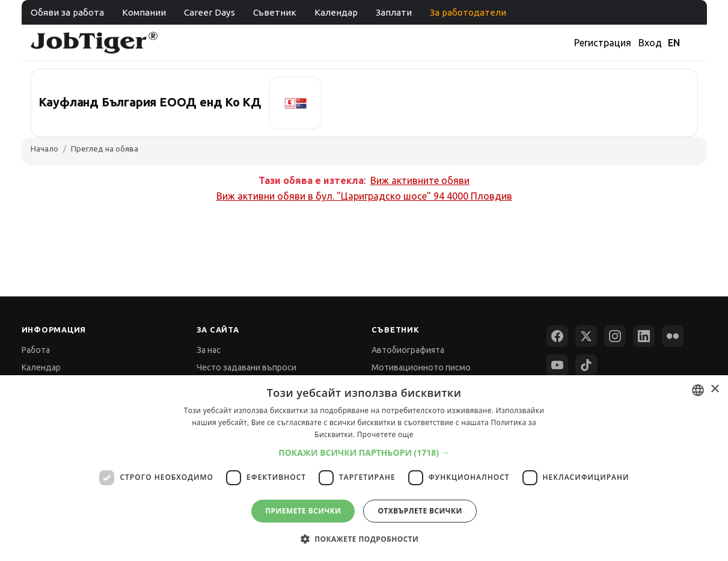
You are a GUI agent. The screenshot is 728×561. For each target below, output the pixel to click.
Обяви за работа (67, 12)
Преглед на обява (105, 149)
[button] (364, 452)
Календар (336, 12)
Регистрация (603, 43)
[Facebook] (557, 336)
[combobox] (698, 390)
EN (674, 43)
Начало (44, 149)
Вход (650, 43)
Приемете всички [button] (303, 511)
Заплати (394, 12)
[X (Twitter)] (586, 336)
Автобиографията (408, 350)
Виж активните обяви (420, 180)
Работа (36, 350)
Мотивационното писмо (421, 367)
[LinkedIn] (644, 336)
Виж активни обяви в (364, 196)
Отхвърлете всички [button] (420, 511)
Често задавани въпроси (246, 367)
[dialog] (364, 468)
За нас (209, 350)
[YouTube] (557, 365)
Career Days (210, 12)
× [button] (714, 389)
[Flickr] (673, 336)
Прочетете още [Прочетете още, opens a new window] (385, 434)
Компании (144, 12)
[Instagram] (615, 336)
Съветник (275, 12)
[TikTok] (586, 365)
